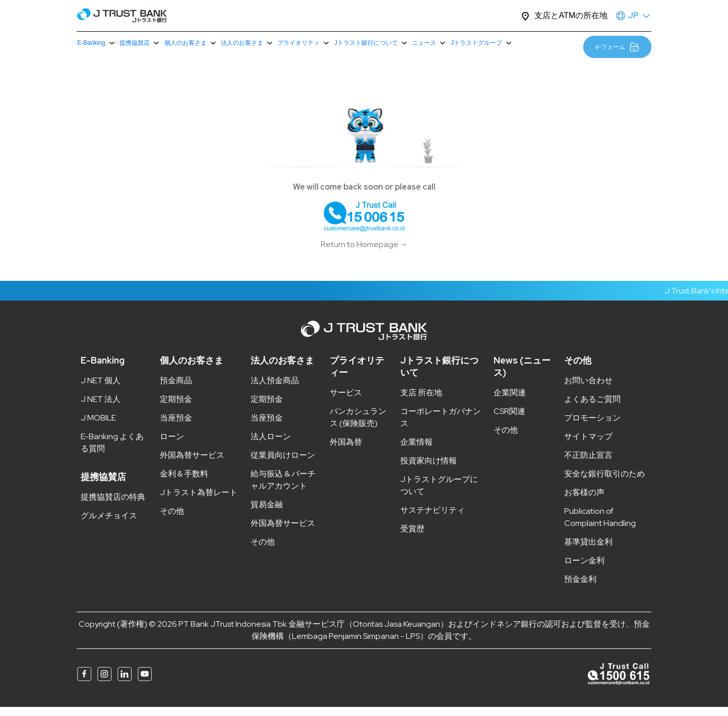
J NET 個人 (101, 390)
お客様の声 (584, 502)
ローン (172, 446)
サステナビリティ (433, 520)
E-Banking (103, 370)
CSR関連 (509, 421)
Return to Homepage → (364, 254)
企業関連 (510, 402)
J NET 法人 (101, 409)
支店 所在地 (421, 402)
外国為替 (346, 452)
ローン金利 (584, 570)
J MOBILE (98, 427)
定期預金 (176, 409)
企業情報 (416, 452)
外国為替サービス (192, 465)
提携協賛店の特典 (113, 506)
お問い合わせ (588, 390)
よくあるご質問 (592, 409)
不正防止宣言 (588, 465)
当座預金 (176, 427)
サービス (346, 402)
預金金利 (580, 589)
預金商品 (176, 390)
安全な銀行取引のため (604, 483)
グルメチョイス (109, 525)
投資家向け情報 (429, 470)
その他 (172, 521)
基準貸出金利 (588, 551)
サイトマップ (588, 446)
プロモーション (592, 427)
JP (633, 15)
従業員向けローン (283, 465)
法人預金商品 (275, 390)
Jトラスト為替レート (199, 502)
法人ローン (271, 446)
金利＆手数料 (184, 483)
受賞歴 (412, 538)
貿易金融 (267, 514)
